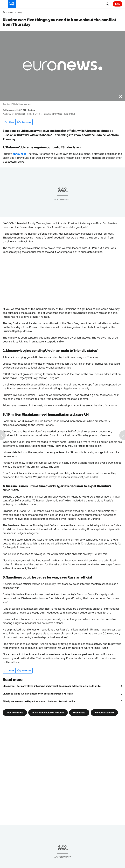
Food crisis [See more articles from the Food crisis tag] (79, 712)
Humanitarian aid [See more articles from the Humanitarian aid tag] (104, 712)
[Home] (4, 13)
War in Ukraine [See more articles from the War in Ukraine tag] (15, 712)
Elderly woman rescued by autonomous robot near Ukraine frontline (39, 701)
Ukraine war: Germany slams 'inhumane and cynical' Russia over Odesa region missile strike (52, 686)
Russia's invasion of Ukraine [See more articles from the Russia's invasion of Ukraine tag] (48, 712)
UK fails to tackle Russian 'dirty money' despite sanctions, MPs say (38, 694)
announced (20, 154)
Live (118, 4)
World (19, 13)
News (11, 13)
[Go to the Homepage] (12, 4)
